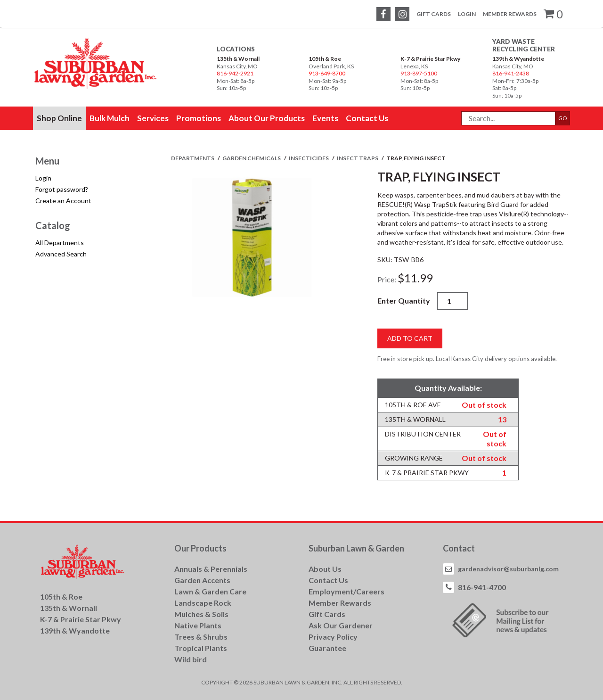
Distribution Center (423, 434)
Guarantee (327, 648)
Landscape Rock (203, 603)
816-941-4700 (482, 587)
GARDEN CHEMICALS (252, 158)
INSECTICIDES (309, 158)
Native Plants (198, 625)
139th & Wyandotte (518, 59)
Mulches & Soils (201, 614)
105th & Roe (325, 59)
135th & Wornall (238, 59)
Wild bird (191, 659)
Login (467, 14)
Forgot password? (62, 189)
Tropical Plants (201, 648)
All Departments (60, 243)
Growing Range (414, 458)
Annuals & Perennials (211, 569)
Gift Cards (434, 14)
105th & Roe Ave (413, 405)
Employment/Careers (346, 591)
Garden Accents (202, 580)
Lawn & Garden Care (210, 591)
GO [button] (563, 118)
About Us (325, 569)
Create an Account (63, 201)
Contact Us (328, 580)
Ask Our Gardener (341, 625)
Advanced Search (61, 254)
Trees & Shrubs (201, 637)
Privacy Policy (333, 637)
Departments (193, 158)
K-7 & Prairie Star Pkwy (430, 59)
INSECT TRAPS (358, 158)
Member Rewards (510, 14)
